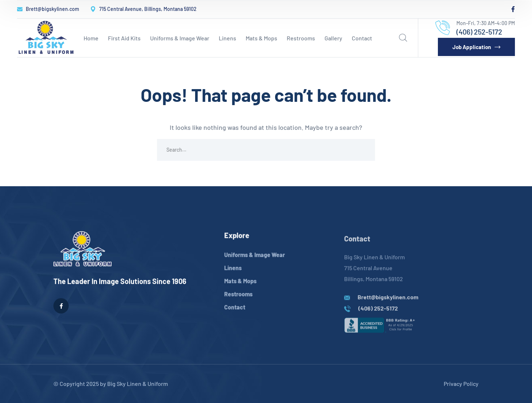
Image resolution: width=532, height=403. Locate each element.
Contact (235, 314)
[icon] (513, 9)
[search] (403, 38)
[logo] (46, 37)
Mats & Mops (240, 288)
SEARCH (364, 150)
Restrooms (238, 301)
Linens (233, 274)
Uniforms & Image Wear (255, 261)
